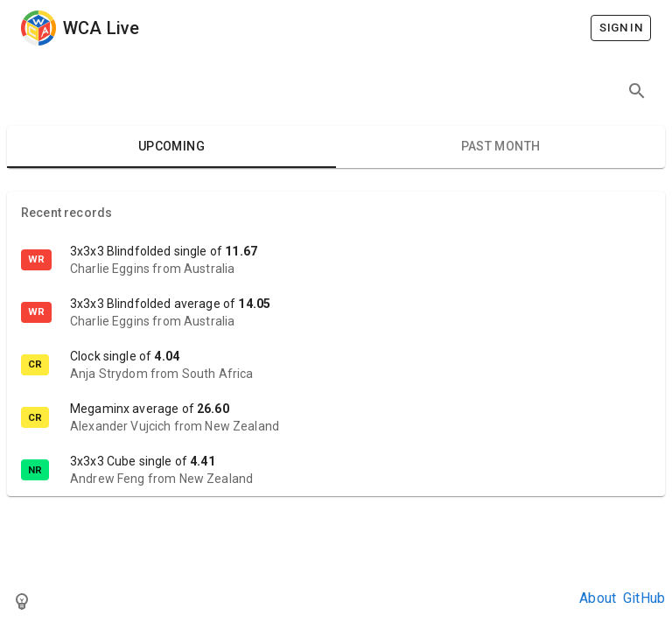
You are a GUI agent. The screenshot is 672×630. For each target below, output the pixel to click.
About (598, 598)
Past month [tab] (500, 147)
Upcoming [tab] (171, 147)
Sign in (621, 28)
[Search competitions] (637, 91)
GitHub (644, 598)
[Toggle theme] (22, 601)
